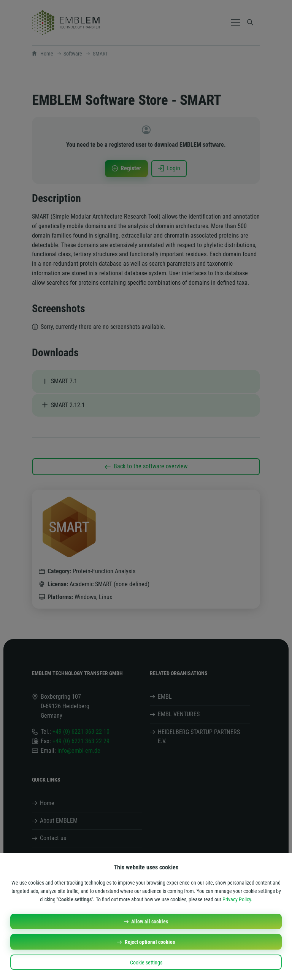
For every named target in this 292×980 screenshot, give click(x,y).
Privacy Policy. (237, 899)
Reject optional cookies (150, 942)
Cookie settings (146, 963)
